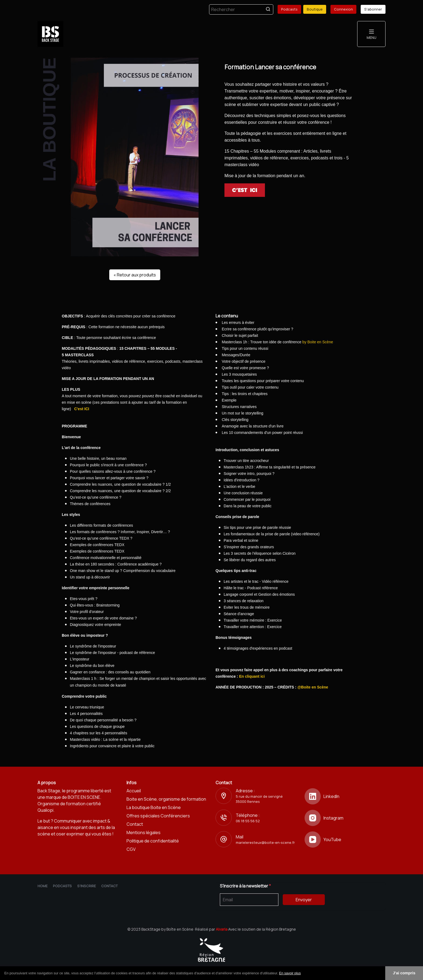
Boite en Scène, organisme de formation (166, 799)
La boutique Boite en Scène (154, 807)
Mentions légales (144, 832)
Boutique (315, 9)
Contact (135, 824)
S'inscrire (86, 886)
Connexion (343, 9)
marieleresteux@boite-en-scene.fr (265, 842)
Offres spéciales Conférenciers (158, 816)
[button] (303, 974)
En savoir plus (290, 973)
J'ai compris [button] (404, 973)
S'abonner (373, 9)
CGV (131, 849)
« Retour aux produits (135, 275)
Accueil (134, 791)
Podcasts (289, 9)
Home (42, 886)
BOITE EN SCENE (84, 797)
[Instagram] (345, 818)
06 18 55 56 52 (248, 821)
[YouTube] (345, 839)
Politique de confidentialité (153, 841)
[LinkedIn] (345, 796)
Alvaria (222, 929)
